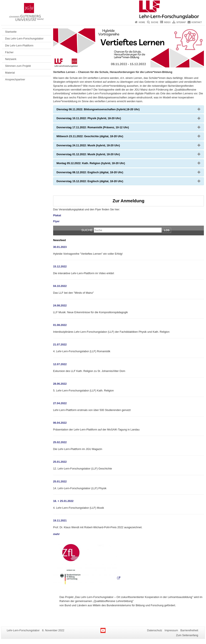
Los (167, 230)
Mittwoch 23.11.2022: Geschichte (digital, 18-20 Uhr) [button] (97, 137)
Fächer (9, 52)
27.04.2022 (60, 403)
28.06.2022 (60, 384)
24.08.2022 (60, 305)
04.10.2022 (60, 286)
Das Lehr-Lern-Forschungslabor (24, 38)
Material (10, 73)
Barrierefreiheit (189, 630)
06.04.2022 (60, 423)
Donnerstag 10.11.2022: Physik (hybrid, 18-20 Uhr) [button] (95, 119)
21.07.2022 (60, 344)
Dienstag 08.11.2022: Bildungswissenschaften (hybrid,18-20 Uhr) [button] (105, 110)
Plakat (57, 215)
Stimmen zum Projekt (18, 66)
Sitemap (181, 22)
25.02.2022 (60, 442)
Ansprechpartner (15, 79)
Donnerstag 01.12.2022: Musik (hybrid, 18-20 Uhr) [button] (95, 155)
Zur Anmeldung (129, 201)
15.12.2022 (60, 266)
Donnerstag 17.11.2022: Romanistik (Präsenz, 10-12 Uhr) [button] (100, 128)
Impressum (171, 630)
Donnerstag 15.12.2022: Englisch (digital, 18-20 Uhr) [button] (97, 182)
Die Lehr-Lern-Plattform (19, 45)
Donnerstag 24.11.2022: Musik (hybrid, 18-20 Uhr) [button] (95, 146)
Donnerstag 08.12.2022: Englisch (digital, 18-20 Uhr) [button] (97, 173)
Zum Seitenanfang (187, 635)
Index (167, 22)
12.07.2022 (60, 364)
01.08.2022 (60, 325)
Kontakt (197, 22)
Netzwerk (11, 59)
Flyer (56, 221)
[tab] (129, 109)
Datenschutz (155, 630)
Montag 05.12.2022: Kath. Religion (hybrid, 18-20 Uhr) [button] (97, 164)
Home (142, 22)
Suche (155, 22)
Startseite (11, 32)
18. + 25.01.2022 (63, 501)
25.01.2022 (60, 462)
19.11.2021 (60, 520)
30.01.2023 (60, 247)
